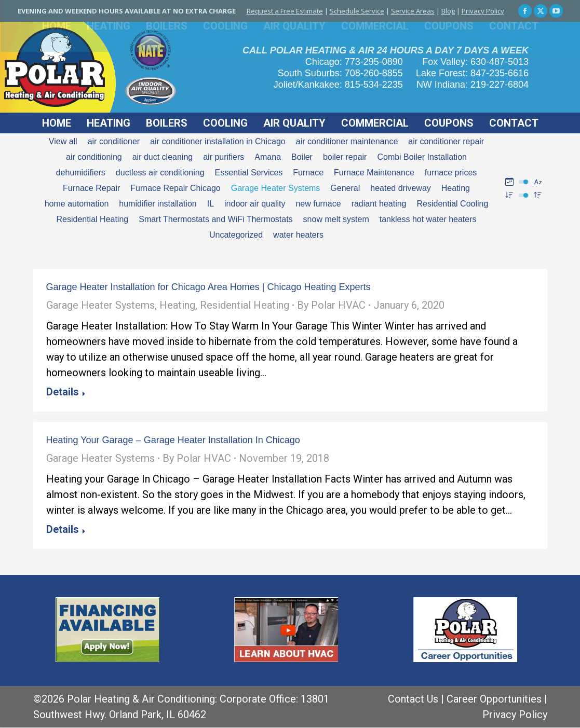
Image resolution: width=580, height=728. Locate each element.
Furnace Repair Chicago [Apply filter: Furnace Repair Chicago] (175, 188)
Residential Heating (245, 305)
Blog (448, 11)
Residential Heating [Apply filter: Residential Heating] (92, 219)
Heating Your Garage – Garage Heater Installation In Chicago (173, 440)
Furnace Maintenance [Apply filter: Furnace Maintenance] (374, 173)
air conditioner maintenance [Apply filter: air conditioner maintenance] (347, 141)
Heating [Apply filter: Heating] (456, 188)
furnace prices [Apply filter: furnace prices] (451, 173)
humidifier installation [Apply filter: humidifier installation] (158, 204)
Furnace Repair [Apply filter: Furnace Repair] (91, 188)
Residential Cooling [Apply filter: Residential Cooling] (452, 204)
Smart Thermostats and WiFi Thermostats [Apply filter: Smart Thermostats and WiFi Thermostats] (215, 219)
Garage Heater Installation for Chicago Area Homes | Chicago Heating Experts (208, 287)
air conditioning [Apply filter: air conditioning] (94, 157)
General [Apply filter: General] (345, 188)
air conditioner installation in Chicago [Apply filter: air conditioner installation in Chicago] (218, 141)
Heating (177, 305)
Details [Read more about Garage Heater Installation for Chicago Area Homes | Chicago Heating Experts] (63, 392)
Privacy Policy (483, 11)
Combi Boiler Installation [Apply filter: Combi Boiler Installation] (422, 157)
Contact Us (413, 699)
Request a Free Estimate (285, 11)
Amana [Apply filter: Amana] (268, 157)
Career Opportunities (494, 699)
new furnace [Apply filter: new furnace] (318, 204)
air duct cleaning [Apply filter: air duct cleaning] (163, 157)
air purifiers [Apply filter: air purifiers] (224, 157)
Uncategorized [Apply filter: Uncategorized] (236, 235)
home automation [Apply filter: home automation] (77, 204)
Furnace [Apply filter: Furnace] (308, 173)
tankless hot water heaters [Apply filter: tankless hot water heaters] (428, 219)
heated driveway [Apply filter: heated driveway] (401, 188)
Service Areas (413, 11)
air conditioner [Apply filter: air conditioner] (114, 141)
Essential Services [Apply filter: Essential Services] (249, 173)
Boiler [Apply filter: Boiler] (302, 157)
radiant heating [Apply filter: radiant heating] (379, 204)
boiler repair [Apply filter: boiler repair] (345, 157)
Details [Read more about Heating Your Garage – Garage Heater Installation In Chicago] (63, 529)
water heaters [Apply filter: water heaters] (298, 235)
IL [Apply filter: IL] (211, 204)
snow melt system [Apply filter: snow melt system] (336, 219)
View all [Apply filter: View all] (63, 141)
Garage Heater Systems (100, 305)
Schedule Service (357, 11)
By (331, 305)
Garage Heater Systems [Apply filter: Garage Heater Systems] (276, 188)
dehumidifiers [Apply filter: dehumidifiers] (81, 173)
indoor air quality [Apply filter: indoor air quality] (255, 204)
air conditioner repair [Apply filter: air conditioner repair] (446, 141)
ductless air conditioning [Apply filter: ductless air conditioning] (160, 173)
